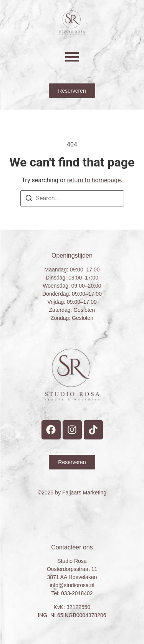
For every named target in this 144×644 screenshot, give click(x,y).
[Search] (29, 199)
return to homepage (94, 180)
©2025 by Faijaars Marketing (72, 493)
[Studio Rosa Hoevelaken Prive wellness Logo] (72, 22)
